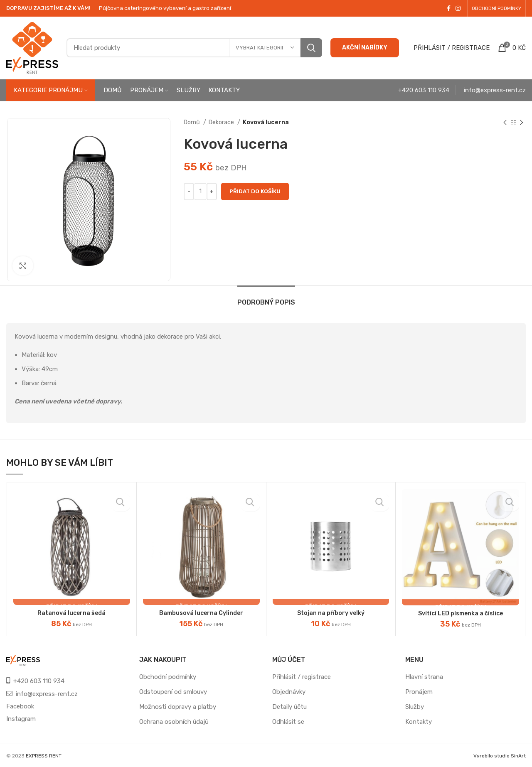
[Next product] (522, 123)
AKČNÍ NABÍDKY (365, 48)
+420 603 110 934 (424, 90)
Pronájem (419, 691)
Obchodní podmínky (168, 676)
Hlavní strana (424, 676)
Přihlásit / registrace (302, 676)
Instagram (21, 718)
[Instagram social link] (458, 8)
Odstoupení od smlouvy (173, 691)
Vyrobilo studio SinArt (500, 755)
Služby (415, 706)
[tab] (266, 298)
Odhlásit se (288, 721)
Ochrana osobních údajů (174, 721)
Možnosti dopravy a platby (178, 706)
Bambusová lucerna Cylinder (201, 613)
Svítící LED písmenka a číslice (461, 613)
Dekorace (222, 122)
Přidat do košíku (255, 191)
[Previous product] (505, 123)
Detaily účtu (289, 706)
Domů (192, 122)
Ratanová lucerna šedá (71, 613)
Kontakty (419, 721)
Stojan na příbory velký (331, 613)
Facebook (20, 706)
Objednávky (289, 691)
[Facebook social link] (449, 8)
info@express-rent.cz (495, 90)
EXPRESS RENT (44, 755)
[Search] (194, 48)
